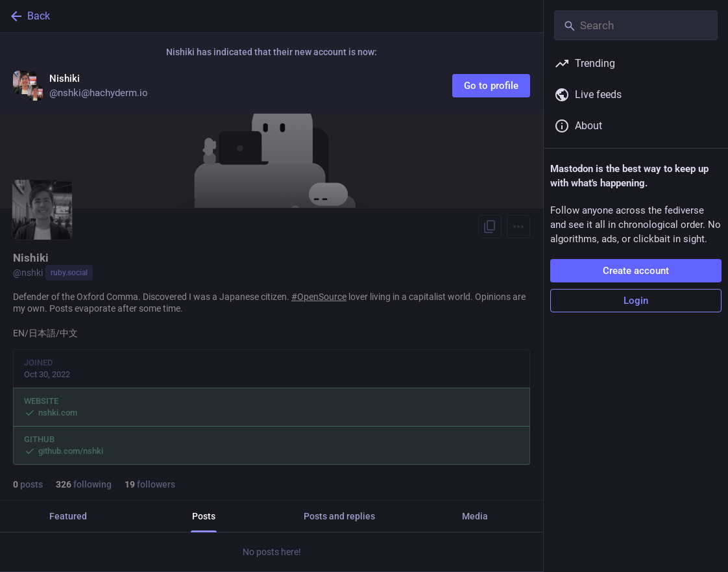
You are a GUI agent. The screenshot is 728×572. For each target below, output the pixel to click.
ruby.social (69, 273)
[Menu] (518, 227)
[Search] (636, 25)
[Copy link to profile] (490, 227)
